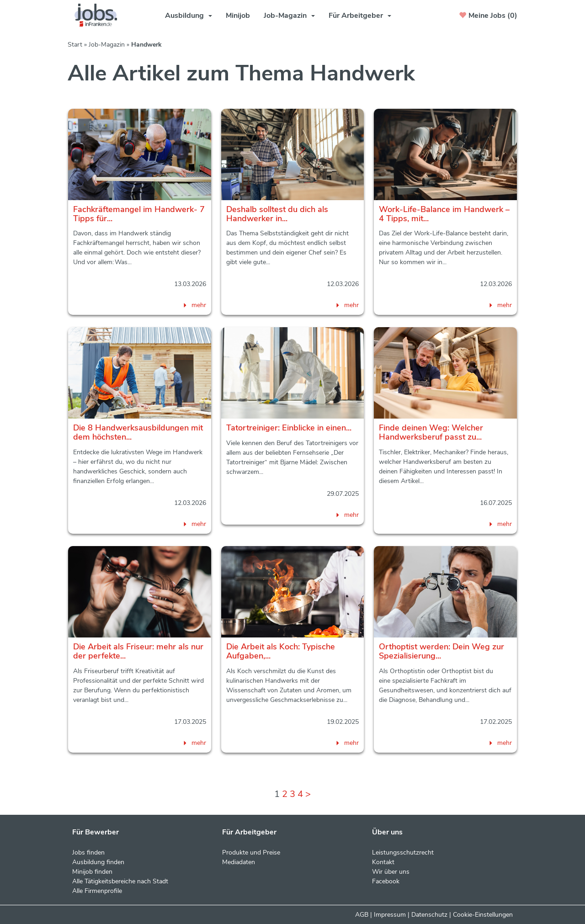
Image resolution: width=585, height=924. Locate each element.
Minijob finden (92, 872)
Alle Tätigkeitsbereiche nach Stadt (120, 881)
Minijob (238, 16)
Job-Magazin (289, 16)
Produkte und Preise (251, 852)
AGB (362, 915)
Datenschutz (429, 915)
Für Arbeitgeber (360, 16)
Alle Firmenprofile (97, 891)
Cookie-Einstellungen (483, 915)
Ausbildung (189, 16)
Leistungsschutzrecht (403, 852)
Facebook (386, 881)
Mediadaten (239, 862)
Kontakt (383, 862)
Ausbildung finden (98, 862)
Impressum (390, 915)
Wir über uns (391, 872)
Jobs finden (88, 852)
